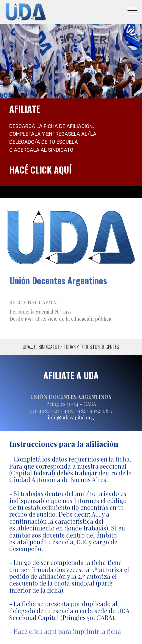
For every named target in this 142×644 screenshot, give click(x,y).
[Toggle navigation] (132, 10)
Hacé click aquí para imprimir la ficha (67, 631)
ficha (123, 459)
